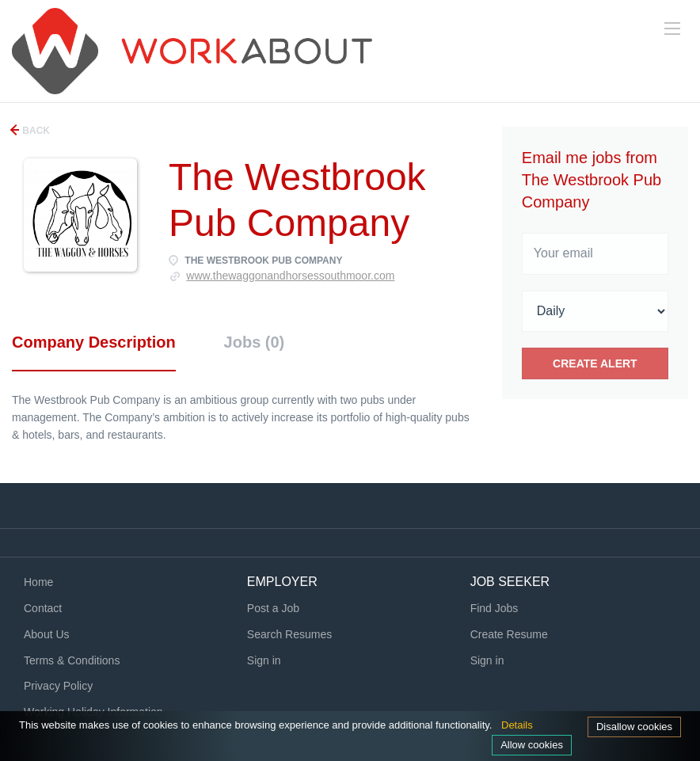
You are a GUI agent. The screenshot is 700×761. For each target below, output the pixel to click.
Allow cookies (532, 745)
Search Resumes (289, 634)
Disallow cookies (634, 727)
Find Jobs (495, 608)
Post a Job (273, 608)
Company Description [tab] (94, 342)
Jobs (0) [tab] (255, 342)
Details (517, 725)
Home (38, 582)
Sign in (264, 660)
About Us (47, 634)
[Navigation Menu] (672, 29)
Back (35, 131)
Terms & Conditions (72, 660)
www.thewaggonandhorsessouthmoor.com (290, 276)
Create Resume (509, 634)
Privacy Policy (58, 686)
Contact (43, 608)
